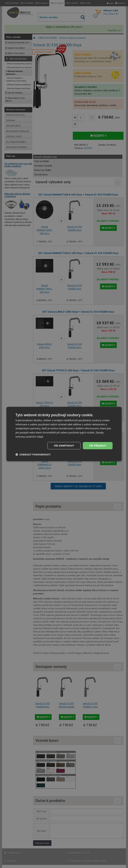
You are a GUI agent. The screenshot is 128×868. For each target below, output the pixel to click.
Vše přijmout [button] (98, 446)
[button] (33, 454)
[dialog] (64, 434)
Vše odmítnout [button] (64, 446)
